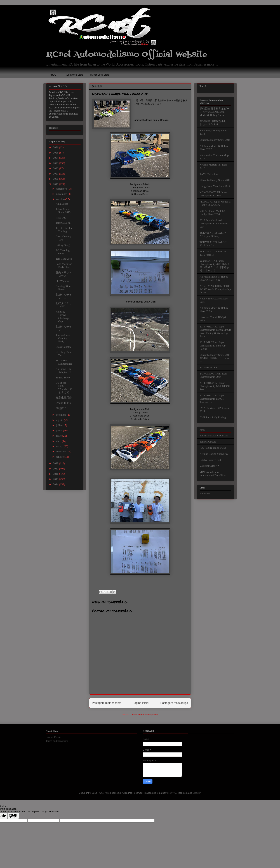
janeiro (60, 457)
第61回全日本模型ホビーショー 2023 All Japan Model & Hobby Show (214, 112)
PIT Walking (62, 281)
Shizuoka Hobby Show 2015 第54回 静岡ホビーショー (215, 358)
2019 (56, 184)
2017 (56, 469)
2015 (56, 479)
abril (59, 441)
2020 (56, 179)
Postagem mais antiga (174, 703)
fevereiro (62, 452)
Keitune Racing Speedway (214, 454)
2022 (56, 168)
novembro (62, 194)
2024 (56, 158)
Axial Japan (62, 204)
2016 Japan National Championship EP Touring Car (214, 224)
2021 (56, 174)
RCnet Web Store (74, 75)
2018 (56, 463)
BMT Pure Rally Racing (213, 417)
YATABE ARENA (210, 466)
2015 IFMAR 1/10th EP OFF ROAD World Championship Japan (215, 289)
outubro (61, 199)
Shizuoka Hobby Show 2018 (215, 140)
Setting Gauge (63, 245)
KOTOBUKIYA (208, 367)
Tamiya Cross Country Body (63, 338)
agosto (60, 420)
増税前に (61, 408)
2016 (56, 474)
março (60, 446)
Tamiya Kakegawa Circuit (214, 436)
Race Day (61, 218)
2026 (56, 147)
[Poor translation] (13, 816)
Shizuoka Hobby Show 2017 (215, 180)
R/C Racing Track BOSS (213, 448)
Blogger (197, 793)
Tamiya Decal (63, 223)
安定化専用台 (64, 398)
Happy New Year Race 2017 (215, 186)
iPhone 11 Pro (63, 403)
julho (59, 425)
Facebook (205, 494)
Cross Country (63, 347)
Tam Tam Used (64, 259)
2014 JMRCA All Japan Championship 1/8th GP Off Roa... (215, 386)
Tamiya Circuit (208, 442)
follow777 (171, 793)
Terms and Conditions (57, 741)
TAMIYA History (209, 174)
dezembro (62, 189)
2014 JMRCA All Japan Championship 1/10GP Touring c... (212, 399)
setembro (62, 415)
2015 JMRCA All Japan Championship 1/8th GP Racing (213, 346)
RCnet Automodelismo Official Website (127, 54)
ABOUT (54, 75)
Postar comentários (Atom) (144, 715)
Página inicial (141, 703)
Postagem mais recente (107, 703)
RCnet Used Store (100, 75)
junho (60, 430)
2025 (56, 153)
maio (59, 436)
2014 (56, 484)
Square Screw (63, 378)
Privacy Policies (54, 737)
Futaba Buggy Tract (210, 460)
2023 (56, 163)
